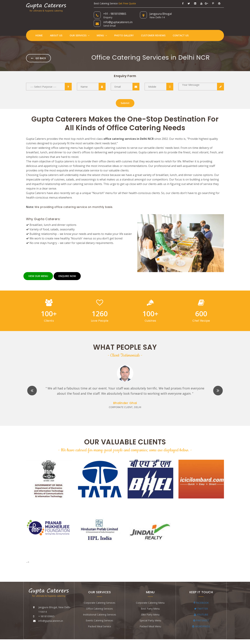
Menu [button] (102, 27)
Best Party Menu (150, 600)
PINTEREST (201, 612)
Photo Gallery (124, 27)
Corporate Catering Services (100, 594)
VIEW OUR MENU (38, 268)
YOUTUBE (201, 606)
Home (39, 27)
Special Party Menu (150, 612)
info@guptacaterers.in (205, 14)
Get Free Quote (127, 3)
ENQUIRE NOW (67, 268)
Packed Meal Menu (150, 618)
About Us (56, 27)
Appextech (163, 637)
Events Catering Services (99, 612)
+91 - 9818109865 (115, 14)
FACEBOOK (201, 594)
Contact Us (181, 27)
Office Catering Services (99, 600)
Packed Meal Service (100, 618)
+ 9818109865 (46, 608)
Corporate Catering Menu (150, 594)
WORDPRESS (201, 618)
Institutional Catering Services (100, 606)
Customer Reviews (153, 27)
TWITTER (201, 600)
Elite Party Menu (150, 606)
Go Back (38, 50)
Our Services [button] (80, 27)
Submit (125, 95)
